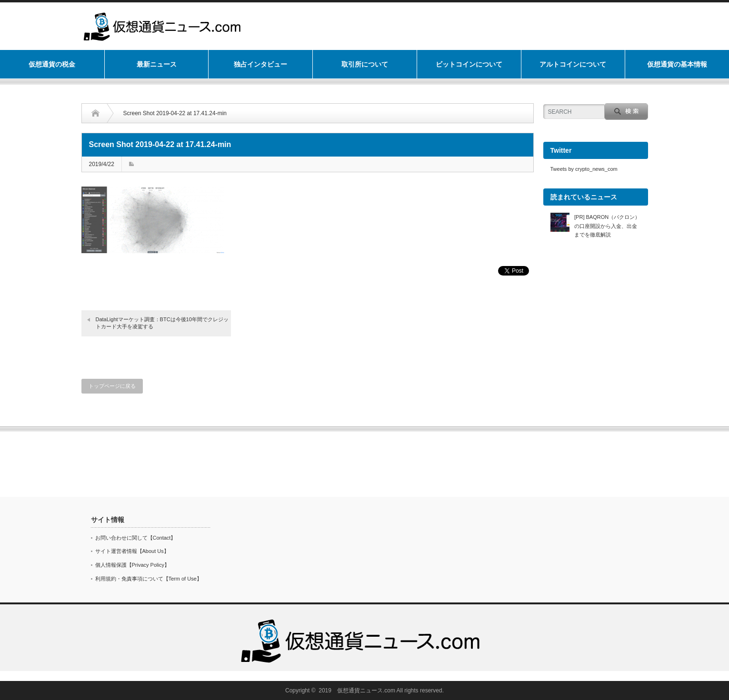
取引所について (365, 64)
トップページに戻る (112, 386)
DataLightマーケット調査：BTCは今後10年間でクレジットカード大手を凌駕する (162, 323)
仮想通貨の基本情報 (677, 64)
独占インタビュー (260, 64)
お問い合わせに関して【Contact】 (136, 538)
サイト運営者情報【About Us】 (132, 551)
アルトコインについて (573, 64)
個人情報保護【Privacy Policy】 (132, 565)
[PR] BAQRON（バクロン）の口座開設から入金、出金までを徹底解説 (607, 226)
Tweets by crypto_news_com (584, 169)
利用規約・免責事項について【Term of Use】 (149, 579)
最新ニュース (157, 64)
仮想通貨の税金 (52, 64)
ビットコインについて (469, 64)
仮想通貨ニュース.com (366, 690)
